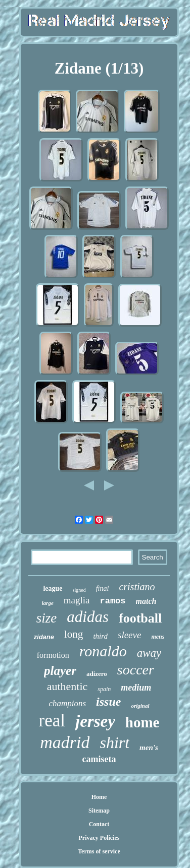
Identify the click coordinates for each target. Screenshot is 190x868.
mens (158, 637)
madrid (65, 742)
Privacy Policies (99, 838)
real (52, 721)
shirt (114, 742)
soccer (136, 670)
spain (104, 689)
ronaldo (103, 651)
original (140, 706)
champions (67, 703)
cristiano (137, 587)
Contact (99, 824)
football (140, 618)
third (100, 636)
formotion (53, 655)
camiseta (99, 759)
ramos (113, 601)
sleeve (129, 635)
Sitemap (99, 811)
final (103, 588)
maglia (77, 600)
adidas (88, 617)
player (60, 671)
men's (149, 748)
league (53, 588)
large (48, 603)
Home (99, 797)
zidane (44, 637)
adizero (97, 674)
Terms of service (99, 851)
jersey (95, 721)
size (47, 618)
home (142, 722)
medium (136, 688)
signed (79, 590)
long (74, 634)
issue (108, 702)
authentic (67, 686)
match (146, 601)
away (149, 653)
